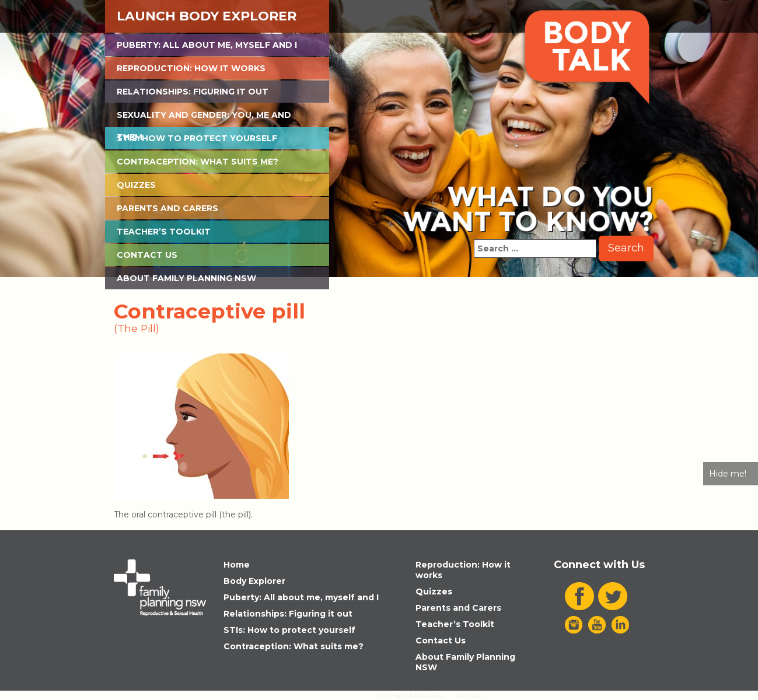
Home (237, 565)
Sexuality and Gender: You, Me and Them (204, 118)
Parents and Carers (167, 208)
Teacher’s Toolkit (164, 232)
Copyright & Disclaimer (411, 696)
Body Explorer (254, 581)
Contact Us (147, 255)
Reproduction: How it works (191, 68)
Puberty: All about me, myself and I (207, 45)
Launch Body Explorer (207, 16)
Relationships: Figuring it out (193, 92)
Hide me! (728, 474)
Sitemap (468, 696)
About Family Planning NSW (186, 278)
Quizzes (136, 185)
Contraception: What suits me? (198, 162)
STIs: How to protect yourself (197, 138)
